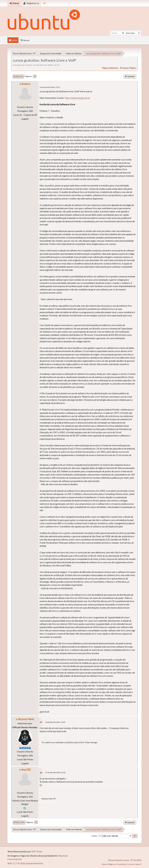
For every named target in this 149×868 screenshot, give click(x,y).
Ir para (94, 836)
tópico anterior (110, 68)
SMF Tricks (37, 851)
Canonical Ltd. (15, 859)
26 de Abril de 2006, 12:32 (50, 87)
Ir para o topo (19, 822)
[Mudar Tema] (44, 3)
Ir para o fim (18, 76)
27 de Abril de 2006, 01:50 (55, 772)
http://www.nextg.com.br (77, 98)
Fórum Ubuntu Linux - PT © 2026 (125, 860)
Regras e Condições (117, 864)
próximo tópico (128, 68)
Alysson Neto (26, 719)
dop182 (26, 769)
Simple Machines (35, 863)
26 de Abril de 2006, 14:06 (55, 722)
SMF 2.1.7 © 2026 (16, 863)
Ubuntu (62, 856)
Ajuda (104, 864)
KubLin (26, 84)
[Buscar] (123, 33)
